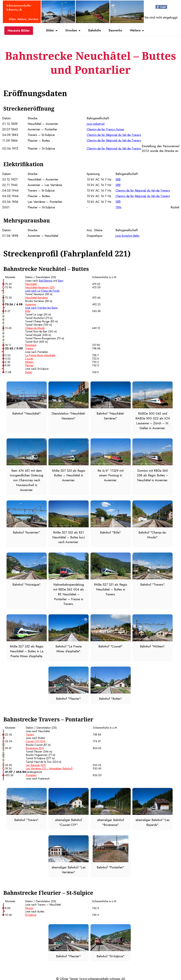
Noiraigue (31, 344)
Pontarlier (31, 774)
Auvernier (31, 304)
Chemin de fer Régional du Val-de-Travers (115, 135)
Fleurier (29, 365)
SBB (118, 179)
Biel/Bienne (45, 280)
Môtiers (29, 361)
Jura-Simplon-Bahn (128, 235)
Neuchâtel (31, 283)
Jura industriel (96, 124)
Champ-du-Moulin (35, 327)
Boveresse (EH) (35, 747)
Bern (61, 280)
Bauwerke (117, 31)
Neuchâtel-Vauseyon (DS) (40, 287)
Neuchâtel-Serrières (37, 297)
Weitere (138, 31)
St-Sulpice (31, 914)
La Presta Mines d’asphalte (40, 355)
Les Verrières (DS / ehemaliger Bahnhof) (49, 768)
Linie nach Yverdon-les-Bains (41, 307)
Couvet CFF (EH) (36, 740)
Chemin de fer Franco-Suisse (106, 129)
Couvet (29, 358)
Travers (29, 348)
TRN (119, 207)
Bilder (48, 31)
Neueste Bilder (19, 31)
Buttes (29, 372)
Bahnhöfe (95, 31)
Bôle (28, 310)
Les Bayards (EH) (36, 764)
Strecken (70, 31)
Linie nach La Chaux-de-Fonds (42, 290)
